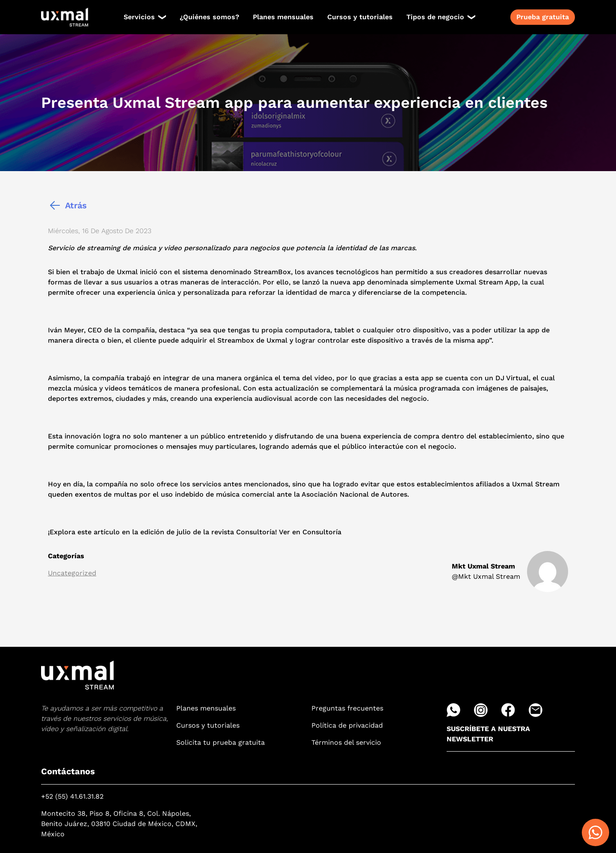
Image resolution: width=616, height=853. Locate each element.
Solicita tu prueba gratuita (221, 742)
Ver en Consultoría (310, 532)
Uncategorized (72, 573)
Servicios (139, 17)
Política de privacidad (347, 725)
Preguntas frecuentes (347, 708)
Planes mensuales (283, 17)
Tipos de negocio (435, 17)
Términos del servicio (346, 742)
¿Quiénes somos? (209, 17)
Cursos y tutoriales (360, 17)
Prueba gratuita (543, 17)
